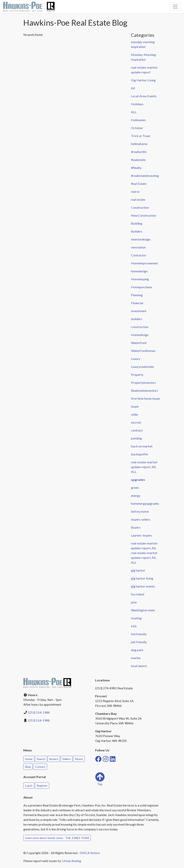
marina (136, 658)
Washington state (143, 610)
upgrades (138, 480)
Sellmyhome (139, 144)
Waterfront (139, 343)
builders (137, 319)
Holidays (137, 104)
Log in (29, 786)
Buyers (136, 527)
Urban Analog (72, 861)
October (137, 128)
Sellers (67, 759)
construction (140, 327)
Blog (28, 767)
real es (135, 191)
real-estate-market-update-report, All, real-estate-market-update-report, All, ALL (145, 553)
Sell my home (140, 511)
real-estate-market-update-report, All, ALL (145, 467)
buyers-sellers (141, 519)
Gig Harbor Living (143, 80)
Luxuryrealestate (142, 367)
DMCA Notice (90, 853)
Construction (140, 207)
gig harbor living (142, 578)
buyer (135, 406)
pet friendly (139, 642)
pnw (134, 602)
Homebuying (140, 279)
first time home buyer (146, 398)
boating (136, 618)
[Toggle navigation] (175, 7)
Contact (40, 767)
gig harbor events (143, 586)
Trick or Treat (141, 136)
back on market (142, 446)
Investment (139, 311)
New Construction (144, 215)
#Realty (136, 168)
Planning (137, 295)
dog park (137, 650)
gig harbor (138, 570)
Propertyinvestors (143, 382)
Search (41, 759)
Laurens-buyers (142, 535)
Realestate (138, 160)
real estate (138, 199)
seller (135, 414)
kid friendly (139, 634)
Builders (137, 231)
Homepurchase (141, 287)
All (133, 88)
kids (134, 626)
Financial (137, 303)
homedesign (139, 271)
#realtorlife (139, 152)
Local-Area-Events (144, 96)
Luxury (136, 359)
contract (137, 430)
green (135, 488)
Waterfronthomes (143, 351)
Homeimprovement (144, 263)
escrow (136, 422)
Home (29, 759)
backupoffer (140, 454)
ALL (134, 112)
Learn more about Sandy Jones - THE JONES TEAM (57, 838)
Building (137, 223)
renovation (138, 247)
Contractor (139, 255)
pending (136, 438)
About (79, 759)
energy (136, 495)
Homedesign (140, 335)
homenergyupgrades (145, 503)
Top (100, 779)
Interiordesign (141, 239)
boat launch (139, 666)
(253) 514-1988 (39, 712)
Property (137, 375)
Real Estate (139, 184)
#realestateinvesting (145, 176)
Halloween (138, 120)
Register (42, 786)
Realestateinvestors (145, 390)
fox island (138, 594)
